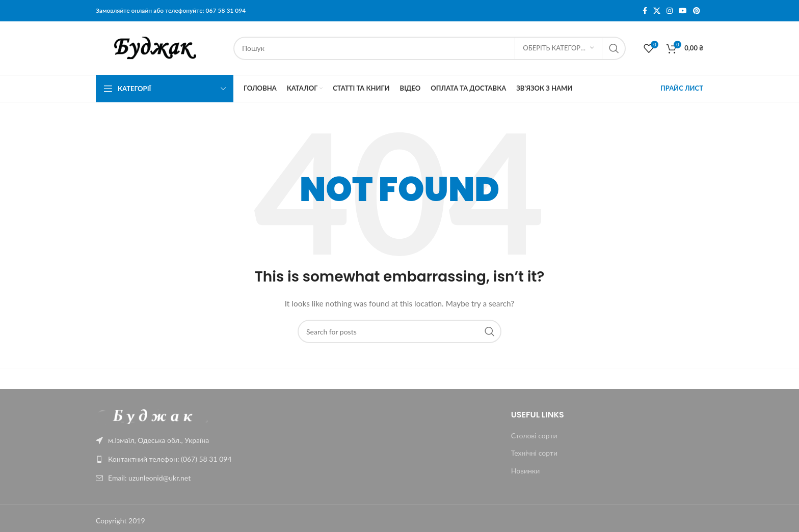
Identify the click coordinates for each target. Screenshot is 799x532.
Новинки (526, 471)
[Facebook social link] (645, 11)
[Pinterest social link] (697, 11)
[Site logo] (159, 47)
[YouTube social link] (683, 11)
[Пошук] (430, 48)
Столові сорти (534, 436)
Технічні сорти (534, 453)
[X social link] (657, 11)
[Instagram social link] (670, 11)
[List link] (166, 459)
